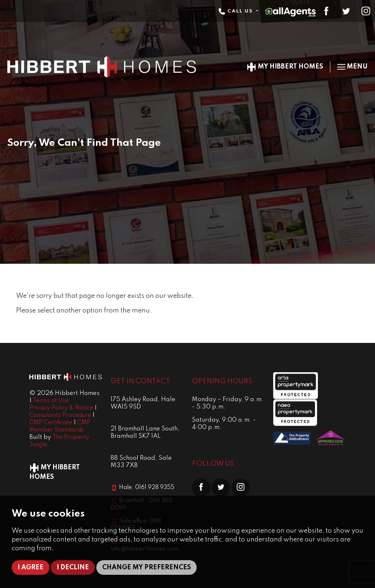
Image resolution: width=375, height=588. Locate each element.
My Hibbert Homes (285, 67)
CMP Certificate (51, 423)
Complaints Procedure (60, 415)
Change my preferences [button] (146, 567)
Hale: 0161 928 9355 (147, 488)
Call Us (237, 11)
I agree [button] (31, 567)
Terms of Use (51, 401)
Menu (352, 67)
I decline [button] (73, 567)
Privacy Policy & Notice (61, 408)
